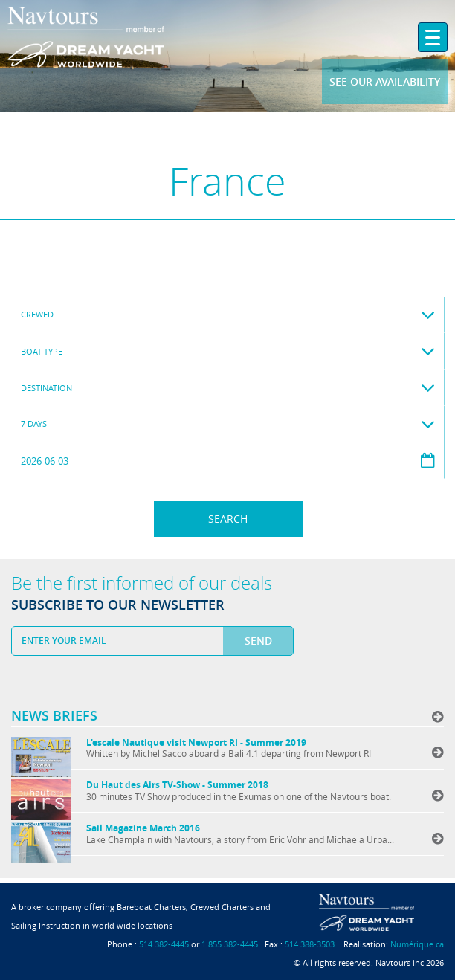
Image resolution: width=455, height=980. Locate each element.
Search (228, 519)
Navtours (113, 38)
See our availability (385, 81)
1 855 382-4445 (230, 944)
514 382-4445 (164, 944)
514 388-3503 (310, 944)
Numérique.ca (417, 944)
